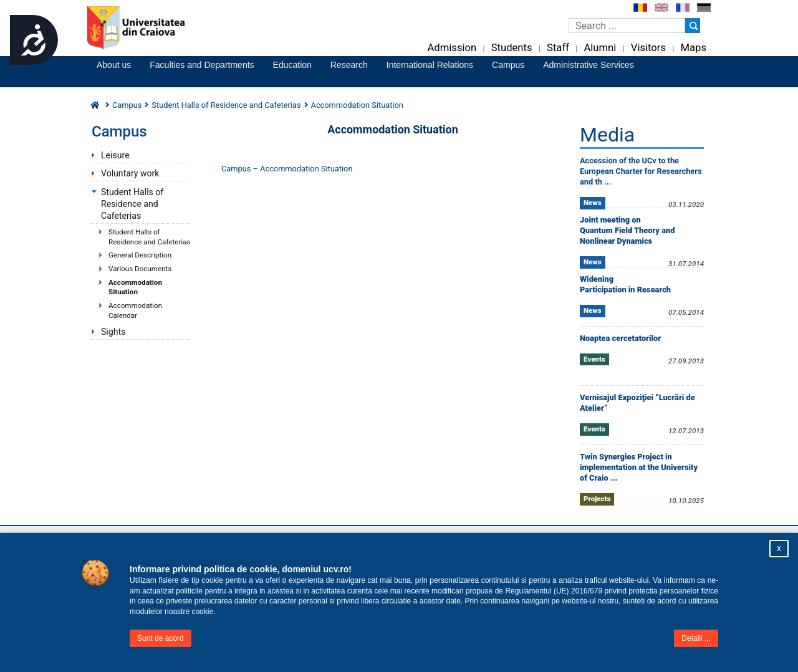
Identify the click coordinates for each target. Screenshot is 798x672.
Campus (508, 65)
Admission (452, 48)
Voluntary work (130, 173)
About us (114, 65)
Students (512, 48)
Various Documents (140, 269)
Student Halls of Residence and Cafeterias (132, 204)
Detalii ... (696, 638)
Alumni (600, 48)
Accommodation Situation (135, 287)
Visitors (648, 48)
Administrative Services (589, 65)
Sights (113, 332)
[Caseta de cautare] (627, 26)
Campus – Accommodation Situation (287, 169)
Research (349, 65)
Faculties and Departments (202, 65)
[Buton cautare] (693, 26)
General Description (140, 255)
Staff (558, 48)
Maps (694, 48)
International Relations (430, 65)
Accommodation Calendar (135, 310)
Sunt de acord (161, 638)
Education (292, 65)
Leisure (115, 155)
